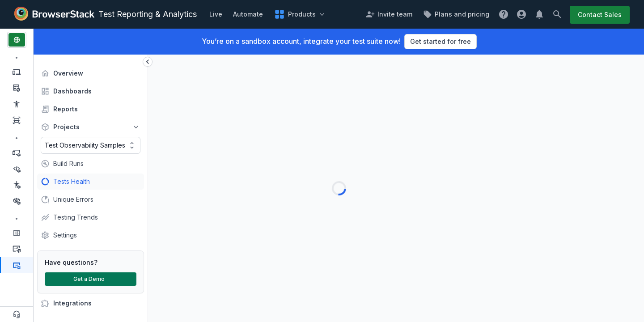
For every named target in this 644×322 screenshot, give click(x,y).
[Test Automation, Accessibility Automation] (17, 185)
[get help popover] (508, 14)
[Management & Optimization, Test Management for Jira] (17, 249)
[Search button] (562, 14)
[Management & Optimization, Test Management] (17, 233)
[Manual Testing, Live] (17, 72)
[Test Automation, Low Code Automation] (17, 169)
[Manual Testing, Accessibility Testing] (17, 104)
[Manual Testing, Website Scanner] (17, 120)
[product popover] (294, 14)
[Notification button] (544, 14)
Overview (67, 73)
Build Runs (68, 164)
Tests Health (70, 182)
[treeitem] (91, 73)
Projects (66, 127)
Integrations (71, 303)
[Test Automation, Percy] (17, 201)
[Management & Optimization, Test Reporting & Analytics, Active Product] (17, 265)
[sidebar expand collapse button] (148, 62)
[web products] (17, 40)
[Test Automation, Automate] (17, 153)
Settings (65, 235)
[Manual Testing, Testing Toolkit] (17, 88)
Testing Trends (74, 217)
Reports (65, 109)
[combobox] (91, 145)
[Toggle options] (132, 145)
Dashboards (71, 91)
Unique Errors (72, 199)
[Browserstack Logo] (55, 14)
